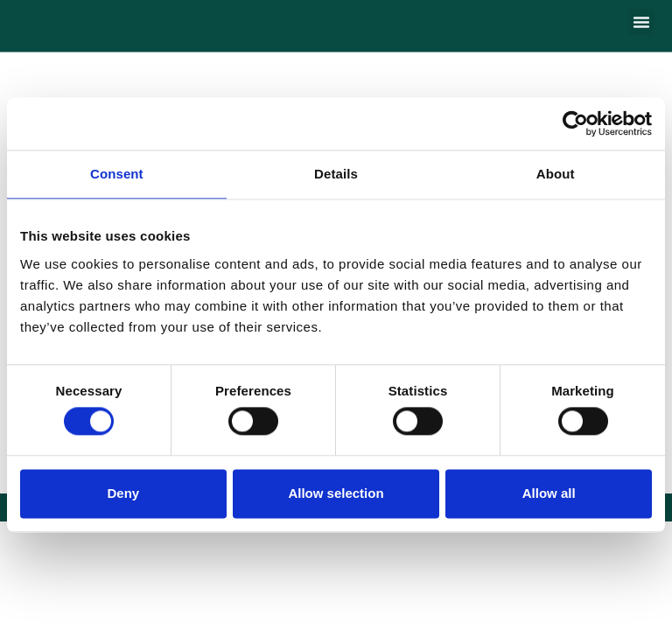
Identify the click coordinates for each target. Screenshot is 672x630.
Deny (123, 493)
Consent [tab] (117, 174)
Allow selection (336, 493)
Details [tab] (336, 174)
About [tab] (556, 174)
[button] (641, 22)
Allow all (549, 493)
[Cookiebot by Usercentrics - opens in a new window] (575, 123)
